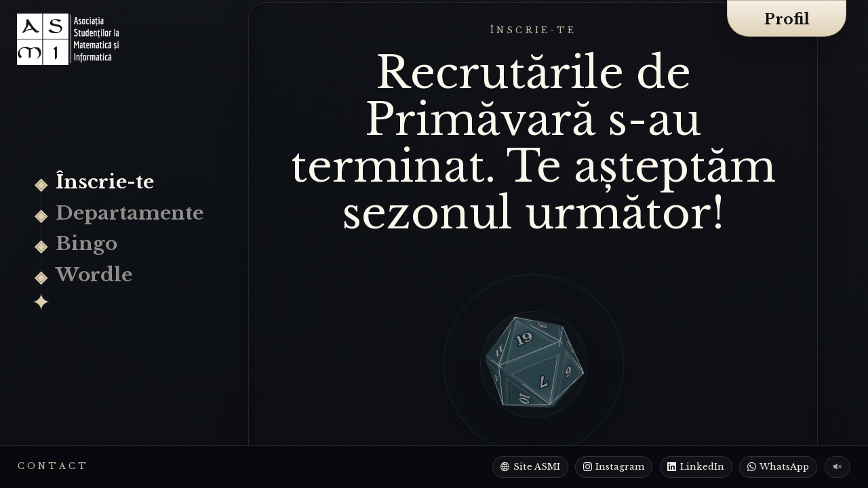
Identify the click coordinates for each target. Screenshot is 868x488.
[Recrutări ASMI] (68, 39)
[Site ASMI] (530, 467)
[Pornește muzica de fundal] (838, 467)
